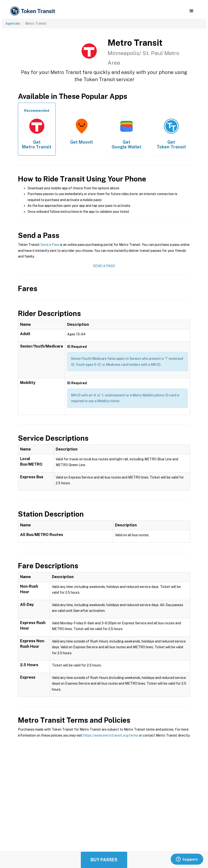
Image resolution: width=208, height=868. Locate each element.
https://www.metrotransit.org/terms (111, 735)
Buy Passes (104, 860)
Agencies (13, 23)
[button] (191, 11)
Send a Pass (50, 245)
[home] (33, 11)
